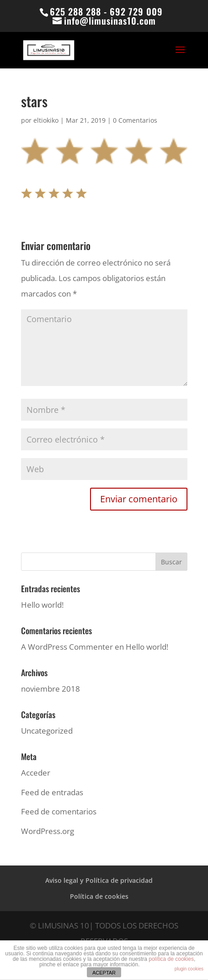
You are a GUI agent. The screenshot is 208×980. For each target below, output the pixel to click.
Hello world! (42, 605)
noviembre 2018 (51, 689)
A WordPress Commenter (67, 647)
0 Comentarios (135, 120)
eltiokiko (46, 120)
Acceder (36, 773)
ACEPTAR (104, 973)
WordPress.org (48, 831)
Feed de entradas (52, 792)
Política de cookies (99, 896)
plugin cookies (189, 969)
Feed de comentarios (59, 811)
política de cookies (171, 959)
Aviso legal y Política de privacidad (99, 880)
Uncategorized (47, 731)
